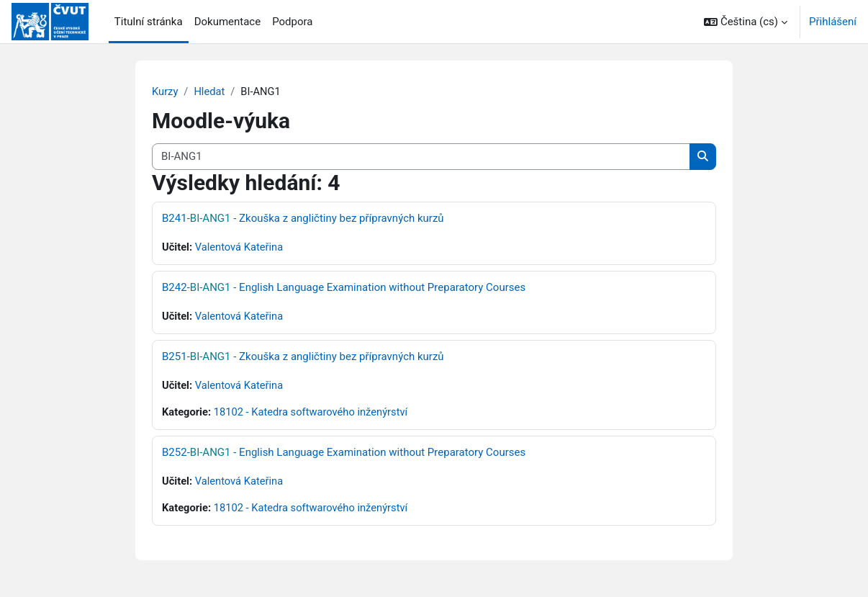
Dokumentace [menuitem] (228, 22)
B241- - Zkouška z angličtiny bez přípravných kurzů (303, 218)
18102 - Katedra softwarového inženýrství (314, 413)
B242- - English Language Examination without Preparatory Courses (344, 288)
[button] (746, 22)
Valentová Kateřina (241, 247)
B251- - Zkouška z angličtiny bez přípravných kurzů (303, 357)
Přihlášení (833, 22)
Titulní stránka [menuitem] (149, 22)
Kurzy (165, 91)
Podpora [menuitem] (292, 22)
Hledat (210, 91)
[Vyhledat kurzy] (421, 157)
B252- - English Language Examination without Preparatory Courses (344, 454)
